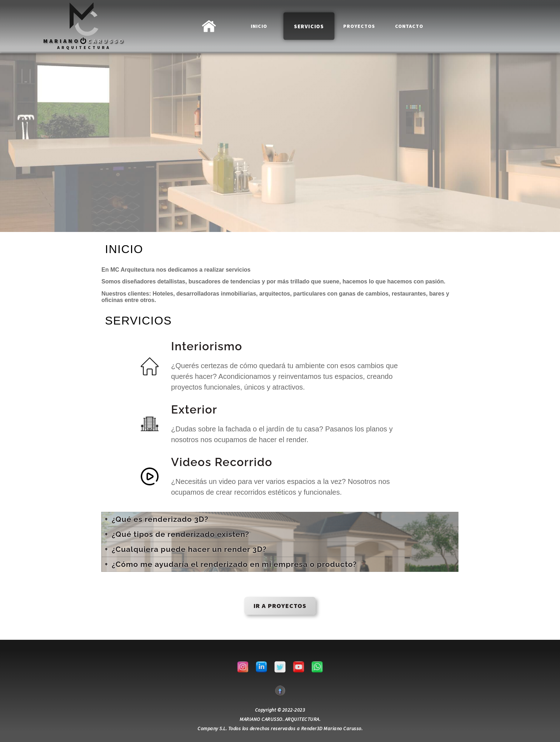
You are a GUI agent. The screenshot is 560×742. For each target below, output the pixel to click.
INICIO (259, 26)
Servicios (309, 26)
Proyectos (359, 26)
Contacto (409, 26)
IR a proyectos (280, 606)
